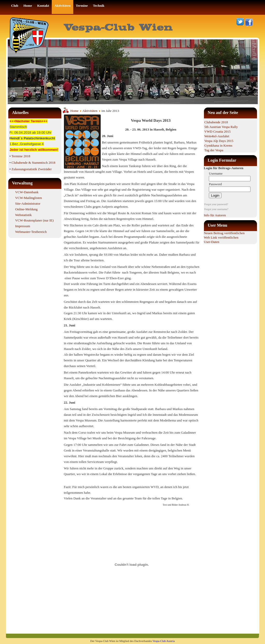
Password (215, 184)
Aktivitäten (90, 111)
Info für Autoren (215, 215)
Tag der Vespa (214, 150)
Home (75, 111)
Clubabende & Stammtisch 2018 (33, 163)
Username (216, 173)
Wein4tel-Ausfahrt (217, 136)
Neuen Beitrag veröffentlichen (224, 233)
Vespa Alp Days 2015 (219, 141)
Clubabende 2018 (216, 122)
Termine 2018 (21, 156)
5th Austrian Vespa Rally (221, 127)
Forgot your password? (216, 204)
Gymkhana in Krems (218, 145)
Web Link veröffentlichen (221, 237)
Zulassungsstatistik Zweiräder (32, 169)
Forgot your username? (216, 209)
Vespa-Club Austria (164, 641)
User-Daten (212, 242)
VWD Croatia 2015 (218, 131)
